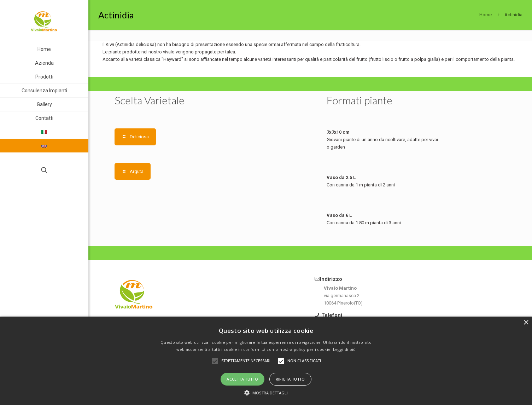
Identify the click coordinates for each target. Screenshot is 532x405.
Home (486, 15)
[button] (266, 393)
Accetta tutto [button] (242, 379)
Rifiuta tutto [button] (290, 379)
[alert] (266, 361)
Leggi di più (344, 349)
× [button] (526, 323)
